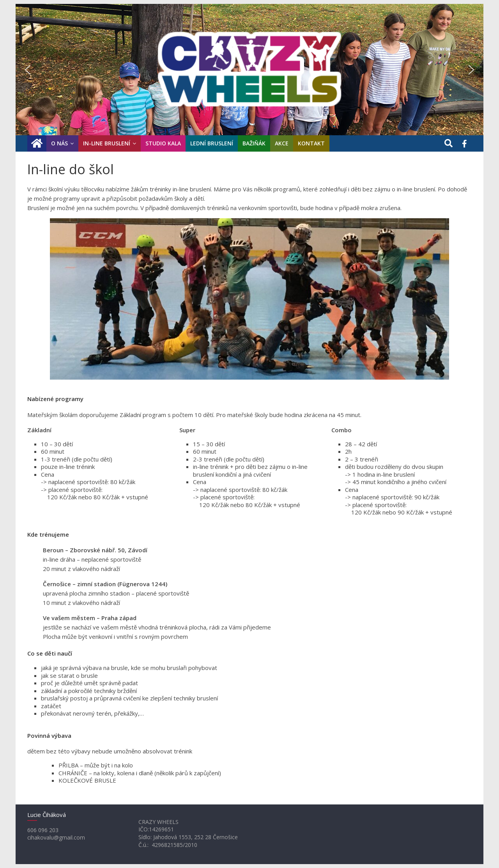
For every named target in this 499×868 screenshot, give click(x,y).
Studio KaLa (163, 143)
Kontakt (311, 143)
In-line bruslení (107, 143)
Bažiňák (254, 143)
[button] (28, 70)
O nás (59, 143)
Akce (282, 143)
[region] (249, 70)
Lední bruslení (212, 143)
